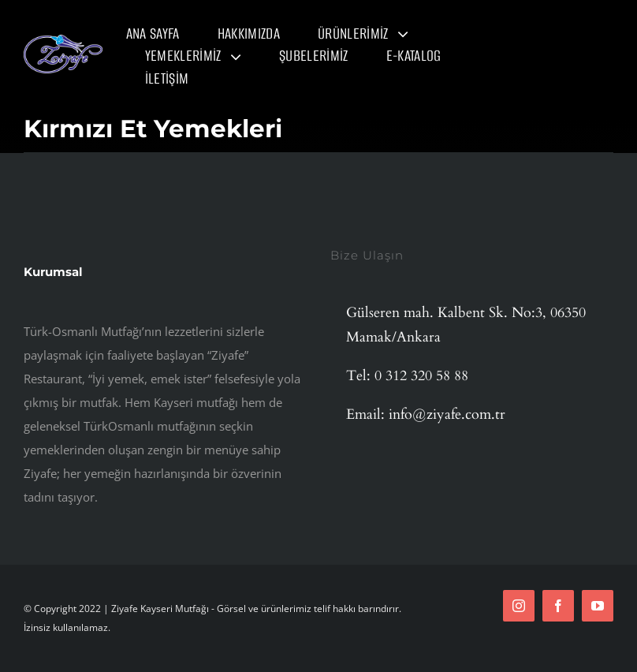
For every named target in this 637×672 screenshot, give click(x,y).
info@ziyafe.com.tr (447, 414)
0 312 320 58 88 (421, 376)
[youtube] (598, 606)
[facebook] (558, 606)
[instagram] (519, 606)
